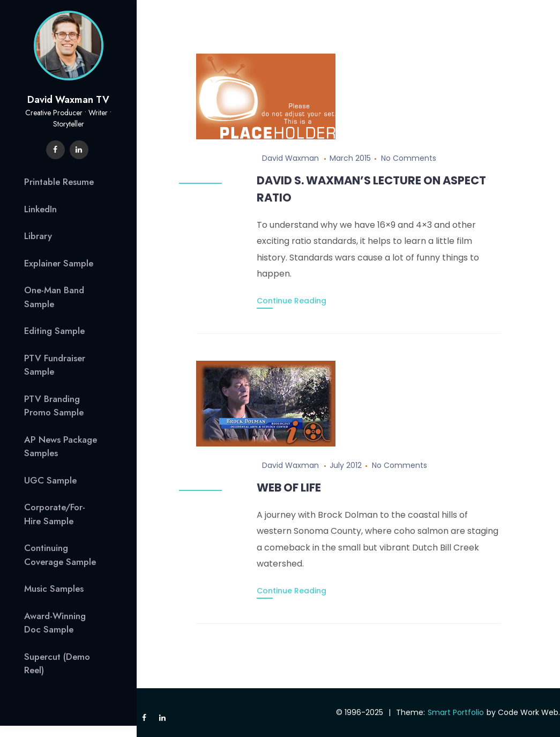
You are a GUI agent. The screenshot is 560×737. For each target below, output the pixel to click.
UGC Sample (50, 480)
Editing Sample (54, 331)
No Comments (409, 158)
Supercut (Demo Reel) (57, 664)
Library (38, 236)
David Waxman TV (68, 100)
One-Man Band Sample (54, 297)
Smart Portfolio (456, 712)
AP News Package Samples (61, 446)
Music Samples (54, 589)
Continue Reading (292, 301)
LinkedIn (40, 209)
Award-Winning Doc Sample (55, 623)
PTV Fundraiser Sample (55, 365)
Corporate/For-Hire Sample (55, 514)
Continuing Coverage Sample (60, 555)
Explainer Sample (59, 263)
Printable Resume (59, 182)
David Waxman (290, 158)
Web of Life (289, 487)
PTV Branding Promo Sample (54, 406)
